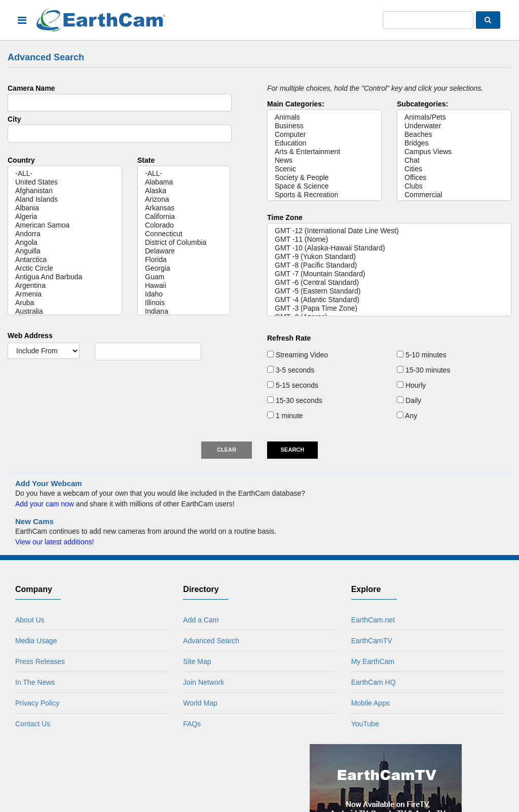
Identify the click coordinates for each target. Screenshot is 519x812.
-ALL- (65, 174)
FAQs (192, 724)
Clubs (454, 186)
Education (324, 143)
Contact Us (33, 724)
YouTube (365, 724)
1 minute (285, 416)
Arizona (184, 199)
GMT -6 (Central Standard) (389, 283)
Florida (184, 260)
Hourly (411, 385)
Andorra (65, 234)
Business (324, 126)
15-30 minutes (424, 370)
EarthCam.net (373, 620)
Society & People (324, 178)
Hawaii (184, 286)
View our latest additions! (54, 542)
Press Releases (40, 661)
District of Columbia (184, 243)
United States (65, 182)
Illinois (184, 303)
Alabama (184, 182)
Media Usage (36, 641)
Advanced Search (211, 641)
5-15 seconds (293, 385)
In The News (35, 682)
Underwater (454, 126)
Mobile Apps (370, 703)
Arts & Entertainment (324, 152)
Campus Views (454, 152)
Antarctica (65, 260)
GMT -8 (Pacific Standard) (389, 265)
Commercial (454, 195)
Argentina (65, 286)
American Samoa (65, 225)
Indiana (184, 311)
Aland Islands (65, 199)
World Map (200, 703)
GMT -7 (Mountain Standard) (389, 274)
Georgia (184, 268)
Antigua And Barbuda (65, 277)
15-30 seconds (295, 400)
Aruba (65, 303)
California (184, 217)
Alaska (184, 191)
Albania (65, 208)
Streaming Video (298, 355)
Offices (454, 178)
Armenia (65, 294)
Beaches (454, 135)
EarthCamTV (372, 641)
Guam (184, 277)
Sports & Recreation (324, 195)
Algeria (65, 217)
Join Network (203, 682)
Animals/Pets (454, 117)
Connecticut (184, 234)
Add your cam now (45, 504)
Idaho (184, 294)
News (324, 160)
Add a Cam (201, 620)
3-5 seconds (291, 370)
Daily (409, 400)
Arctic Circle (65, 268)
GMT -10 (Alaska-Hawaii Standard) (389, 248)
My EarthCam (373, 661)
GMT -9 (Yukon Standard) (389, 257)
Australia (65, 311)
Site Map (197, 661)
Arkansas (184, 208)
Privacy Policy (37, 703)
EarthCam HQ (374, 682)
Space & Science (324, 186)
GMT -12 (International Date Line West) (389, 231)
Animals (324, 117)
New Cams (34, 521)
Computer (324, 135)
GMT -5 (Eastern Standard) (389, 291)
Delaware (184, 251)
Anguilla (65, 251)
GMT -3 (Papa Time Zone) (389, 308)
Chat (454, 160)
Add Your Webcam (49, 483)
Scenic (324, 169)
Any (407, 416)
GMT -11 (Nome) (389, 239)
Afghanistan (65, 191)
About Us (30, 620)
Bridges (454, 143)
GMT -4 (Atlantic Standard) (389, 300)
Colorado (184, 225)
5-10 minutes (422, 355)
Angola (65, 243)
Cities (454, 169)
